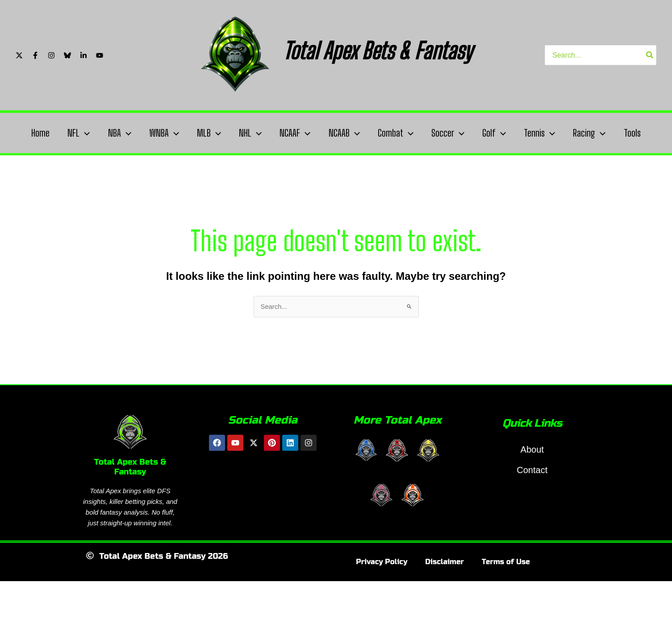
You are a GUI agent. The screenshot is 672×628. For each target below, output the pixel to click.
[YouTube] (100, 55)
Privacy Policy (382, 593)
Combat (404, 133)
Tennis (553, 133)
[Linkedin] (83, 55)
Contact (532, 502)
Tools (34, 164)
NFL (75, 133)
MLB (210, 133)
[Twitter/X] (19, 55)
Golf (506, 133)
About (532, 481)
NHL (253, 133)
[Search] (650, 55)
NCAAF (300, 133)
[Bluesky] (67, 55)
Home (35, 133)
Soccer (458, 133)
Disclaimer (445, 593)
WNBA (163, 133)
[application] (81, 133)
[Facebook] (35, 55)
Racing (605, 133)
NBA (117, 133)
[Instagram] (51, 55)
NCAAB (351, 133)
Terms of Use (506, 593)
